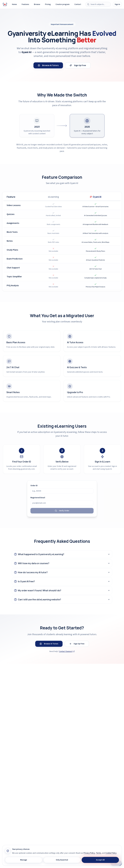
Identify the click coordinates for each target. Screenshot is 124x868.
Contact (78, 4)
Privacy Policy (89, 853)
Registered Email (38, 498)
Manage (24, 860)
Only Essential (62, 860)
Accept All (100, 860)
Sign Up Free (78, 65)
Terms (98, 853)
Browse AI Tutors (48, 65)
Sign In (117, 4)
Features (25, 4)
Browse (37, 4)
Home (14, 4)
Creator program (63, 4)
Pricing (48, 4)
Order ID (34, 486)
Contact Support (67, 651)
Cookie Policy (111, 853)
